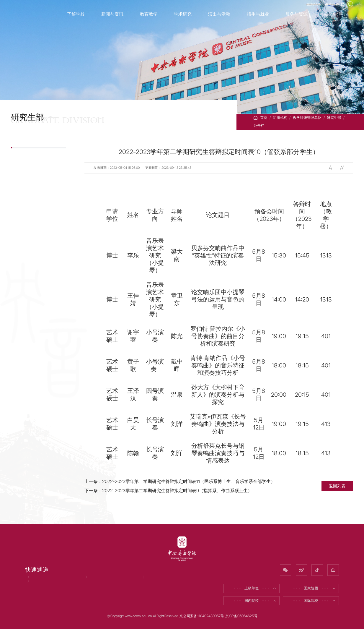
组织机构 (280, 117)
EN (340, 8)
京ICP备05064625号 (241, 616)
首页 (264, 117)
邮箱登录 (298, 8)
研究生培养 (30, 204)
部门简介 (28, 171)
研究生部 (334, 117)
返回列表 (337, 486)
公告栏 (259, 125)
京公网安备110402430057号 (202, 616)
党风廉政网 (36, 582)
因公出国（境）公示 (44, 598)
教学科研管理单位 (307, 117)
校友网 (149, 582)
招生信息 (28, 187)
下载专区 (28, 220)
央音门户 (323, 8)
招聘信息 (93, 582)
